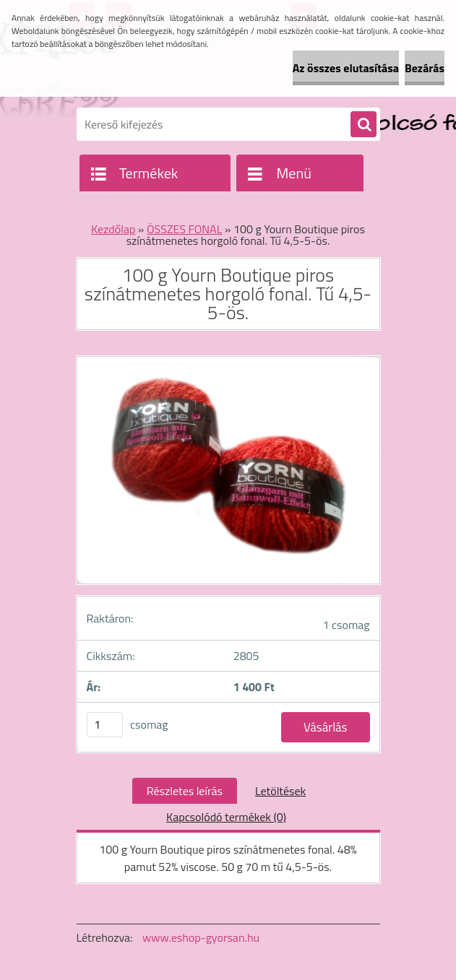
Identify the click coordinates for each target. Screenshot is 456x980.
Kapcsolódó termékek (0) (226, 817)
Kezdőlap (113, 229)
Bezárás (425, 68)
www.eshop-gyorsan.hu (201, 937)
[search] (363, 125)
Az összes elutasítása (346, 68)
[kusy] (105, 725)
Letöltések (280, 791)
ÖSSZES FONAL (184, 229)
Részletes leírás (185, 791)
